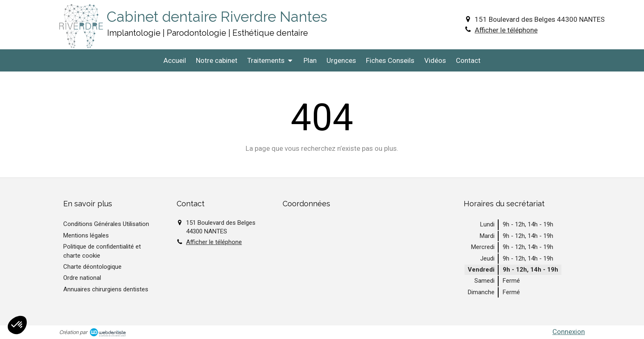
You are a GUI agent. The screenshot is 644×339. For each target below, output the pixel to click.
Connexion (569, 332)
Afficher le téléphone (506, 30)
